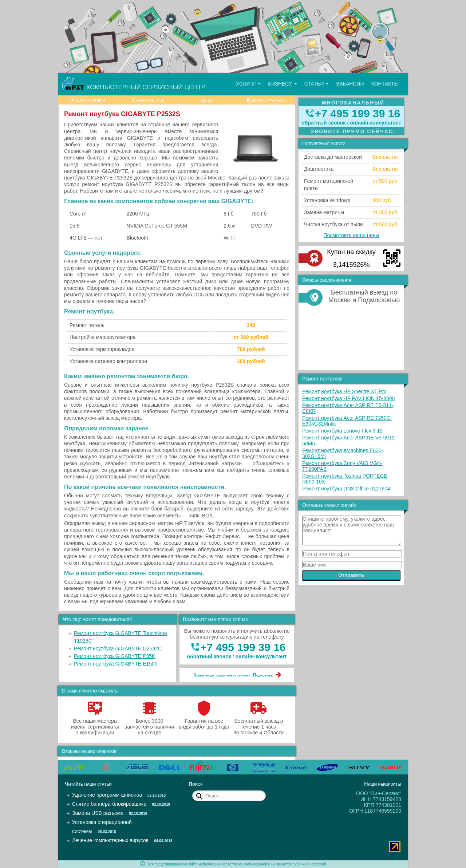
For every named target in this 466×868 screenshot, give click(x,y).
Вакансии (350, 84)
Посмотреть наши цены (352, 235)
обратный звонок (209, 656)
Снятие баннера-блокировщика (109, 804)
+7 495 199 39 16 (243, 647)
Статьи (317, 84)
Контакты (385, 84)
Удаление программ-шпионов (107, 795)
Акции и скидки (88, 100)
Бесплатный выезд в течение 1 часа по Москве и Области (258, 724)
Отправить (351, 575)
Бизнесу (283, 84)
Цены (206, 100)
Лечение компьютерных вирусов (110, 840)
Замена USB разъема (98, 813)
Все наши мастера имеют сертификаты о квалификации (95, 724)
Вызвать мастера (266, 100)
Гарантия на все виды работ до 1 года (204, 721)
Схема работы (147, 100)
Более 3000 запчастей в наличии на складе (149, 724)
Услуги (248, 84)
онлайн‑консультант (261, 656)
